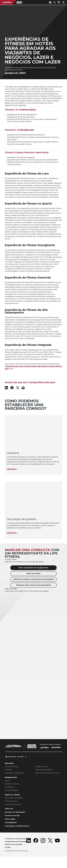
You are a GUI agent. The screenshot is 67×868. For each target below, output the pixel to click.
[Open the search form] (53, 2)
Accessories (9, 794)
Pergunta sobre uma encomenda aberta (33, 592)
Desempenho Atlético (44, 776)
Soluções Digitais (12, 797)
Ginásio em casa (41, 773)
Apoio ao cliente (33, 580)
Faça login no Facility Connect (19, 834)
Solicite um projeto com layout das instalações (33, 586)
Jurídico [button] (8, 858)
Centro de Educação (13, 811)
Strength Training (12, 790)
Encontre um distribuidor (16, 819)
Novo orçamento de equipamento (34, 574)
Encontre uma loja (13, 823)
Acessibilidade (11, 830)
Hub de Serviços (11, 808)
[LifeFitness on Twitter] (50, 853)
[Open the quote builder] (58, 2)
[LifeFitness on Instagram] (43, 853)
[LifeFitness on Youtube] (57, 853)
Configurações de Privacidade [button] (12, 851)
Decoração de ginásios (14, 804)
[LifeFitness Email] (23, 394)
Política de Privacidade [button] (14, 855)
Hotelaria (8, 776)
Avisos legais (11, 826)
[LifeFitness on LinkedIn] (6, 394)
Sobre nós (9, 815)
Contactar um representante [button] (17, 847)
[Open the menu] (63, 2)
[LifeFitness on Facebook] (12, 394)
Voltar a (9, 10)
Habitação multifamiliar (14, 779)
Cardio (7, 787)
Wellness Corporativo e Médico (47, 779)
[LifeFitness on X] (18, 394)
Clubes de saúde (12, 773)
